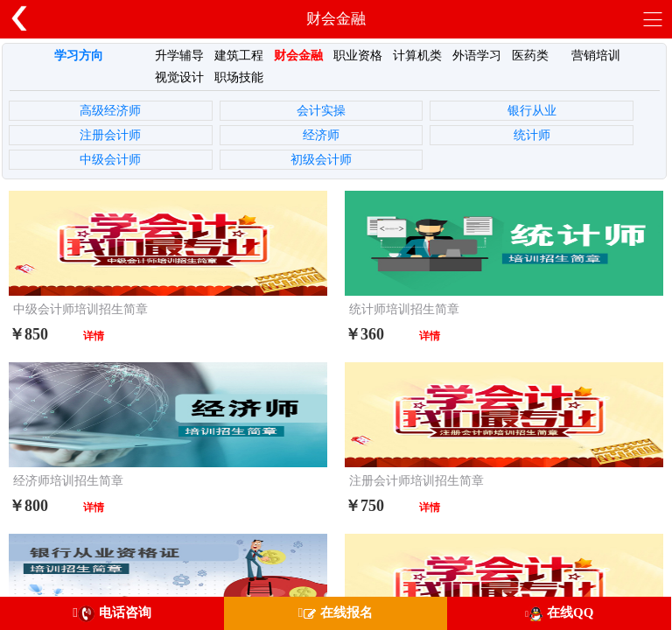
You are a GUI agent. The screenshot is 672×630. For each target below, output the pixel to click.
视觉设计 (179, 77)
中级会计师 (110, 160)
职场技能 (239, 77)
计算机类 (417, 56)
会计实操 (321, 111)
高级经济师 (110, 111)
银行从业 (532, 111)
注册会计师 (110, 135)
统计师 (532, 135)
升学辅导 (179, 56)
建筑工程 (239, 56)
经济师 (321, 135)
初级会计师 (321, 160)
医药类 (530, 56)
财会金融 (298, 56)
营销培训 (596, 56)
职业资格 (358, 56)
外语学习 (477, 56)
